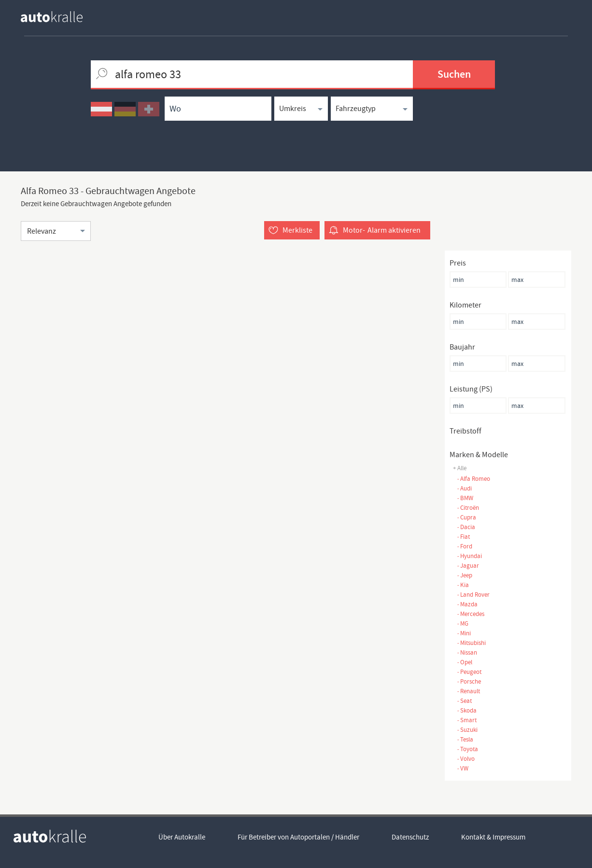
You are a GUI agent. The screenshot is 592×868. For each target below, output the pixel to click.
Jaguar (468, 566)
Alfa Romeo (473, 479)
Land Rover (473, 595)
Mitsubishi (471, 643)
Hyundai (469, 556)
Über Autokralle (182, 837)
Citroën (468, 508)
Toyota (467, 749)
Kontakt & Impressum (493, 837)
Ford (465, 546)
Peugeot (469, 672)
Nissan (467, 652)
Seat (464, 701)
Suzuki (467, 730)
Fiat (463, 537)
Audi (464, 488)
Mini (464, 633)
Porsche (469, 681)
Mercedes (471, 614)
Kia (463, 585)
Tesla (465, 739)
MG (463, 623)
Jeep (465, 575)
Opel (465, 662)
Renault (468, 691)
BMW (465, 498)
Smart (467, 720)
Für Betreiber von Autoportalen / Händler (298, 837)
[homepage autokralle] (59, 17)
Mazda (467, 604)
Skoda (467, 710)
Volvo (466, 759)
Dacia (466, 527)
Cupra (466, 517)
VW (463, 768)
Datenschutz (410, 837)
